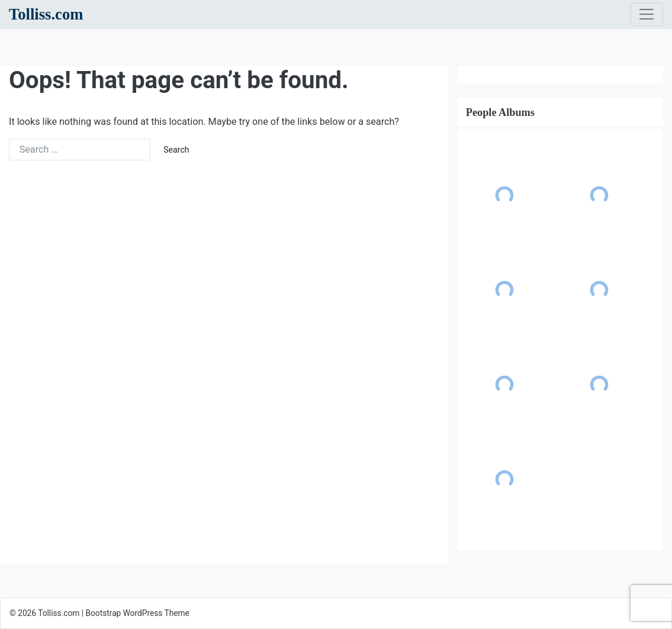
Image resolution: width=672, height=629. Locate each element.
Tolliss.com (46, 14)
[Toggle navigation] (647, 15)
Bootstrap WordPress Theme (138, 613)
